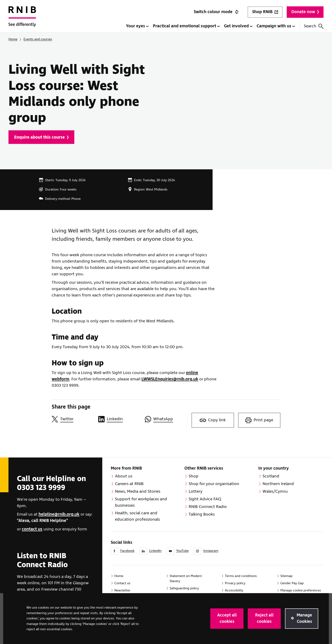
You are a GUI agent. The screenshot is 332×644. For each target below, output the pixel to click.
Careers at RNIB (129, 484)
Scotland (271, 476)
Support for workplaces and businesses (141, 502)
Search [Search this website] (314, 26)
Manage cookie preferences (301, 590)
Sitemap (286, 576)
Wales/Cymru (275, 492)
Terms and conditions (241, 576)
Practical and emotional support (186, 26)
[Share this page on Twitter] (73, 419)
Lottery (196, 492)
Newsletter (122, 590)
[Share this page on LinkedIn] (119, 419)
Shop (194, 476)
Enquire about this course (41, 137)
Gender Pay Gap (292, 583)
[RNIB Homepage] (22, 19)
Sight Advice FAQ (205, 499)
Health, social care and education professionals (137, 516)
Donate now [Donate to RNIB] (305, 12)
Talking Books (202, 514)
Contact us (122, 583)
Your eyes (137, 26)
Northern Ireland (278, 484)
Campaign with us (276, 26)
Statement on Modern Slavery (186, 579)
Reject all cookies (264, 618)
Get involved (238, 26)
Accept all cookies (227, 618)
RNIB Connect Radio (208, 507)
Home (13, 39)
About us (124, 476)
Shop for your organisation (214, 484)
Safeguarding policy (184, 588)
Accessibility (234, 590)
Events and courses (38, 39)
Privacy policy (235, 583)
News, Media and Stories (138, 492)
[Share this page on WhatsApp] (166, 419)
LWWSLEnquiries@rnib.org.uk (170, 379)
